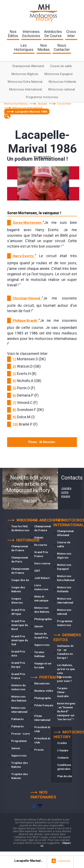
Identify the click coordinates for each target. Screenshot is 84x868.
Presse (39, 750)
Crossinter (71, 34)
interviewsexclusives (31, 34)
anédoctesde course (53, 34)
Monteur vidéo (44, 691)
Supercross (19, 756)
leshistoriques (24, 48)
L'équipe (63, 750)
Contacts (63, 758)
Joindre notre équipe (66, 492)
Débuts (39, 538)
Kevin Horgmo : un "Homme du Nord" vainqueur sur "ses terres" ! (66, 711)
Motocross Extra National (25, 82)
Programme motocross (42, 97)
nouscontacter (62, 48)
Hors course (42, 563)
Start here (30, 501)
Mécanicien (42, 683)
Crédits (62, 743)
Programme (19, 741)
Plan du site (65, 776)
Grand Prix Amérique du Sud (20, 640)
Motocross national (62, 90)
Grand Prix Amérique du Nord (20, 625)
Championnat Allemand (28, 66)
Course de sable (61, 66)
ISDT (37, 571)
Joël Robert (42, 578)
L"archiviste (64, 861)
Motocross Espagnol (59, 74)
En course (41, 545)
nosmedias (44, 48)
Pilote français (44, 705)
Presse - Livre (21, 734)
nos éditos (13, 34)
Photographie (43, 619)
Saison (16, 748)
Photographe (43, 698)
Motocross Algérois (25, 74)
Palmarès (17, 719)
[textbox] (7, 116)
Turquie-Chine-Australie (63, 692)
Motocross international (25, 90)
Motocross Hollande (62, 82)
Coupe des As (20, 580)
